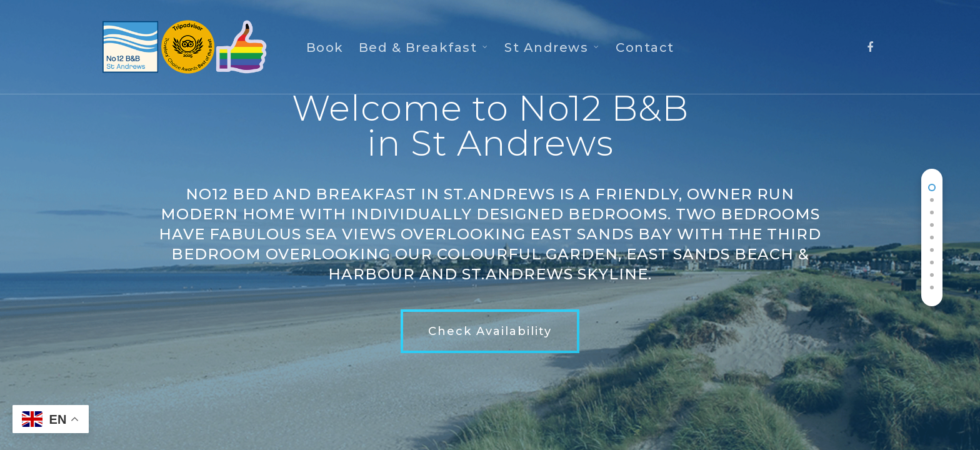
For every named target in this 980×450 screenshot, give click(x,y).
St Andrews (552, 47)
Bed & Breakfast (424, 47)
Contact (645, 47)
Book (325, 47)
